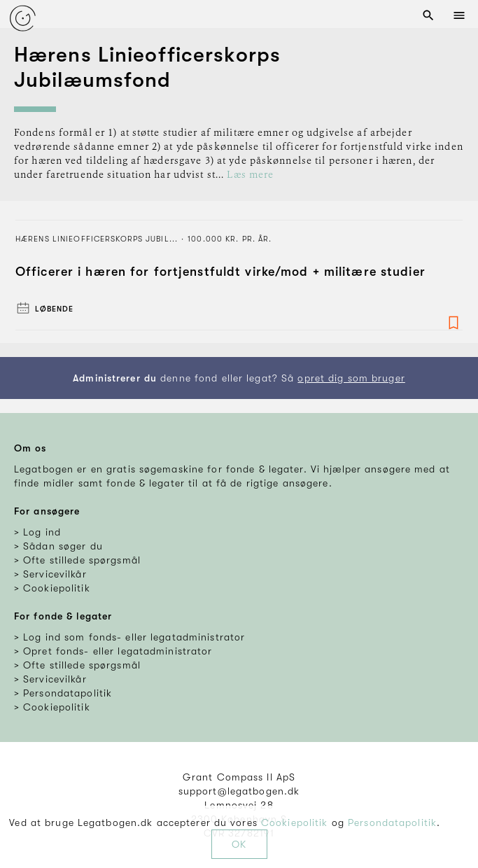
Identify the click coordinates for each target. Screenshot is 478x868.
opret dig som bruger (351, 378)
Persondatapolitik (392, 822)
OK (239, 844)
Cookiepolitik (295, 822)
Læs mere (250, 175)
